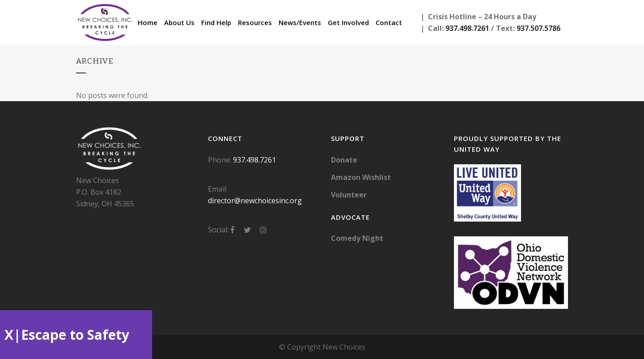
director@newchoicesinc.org (255, 201)
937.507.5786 (538, 28)
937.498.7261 (467, 28)
